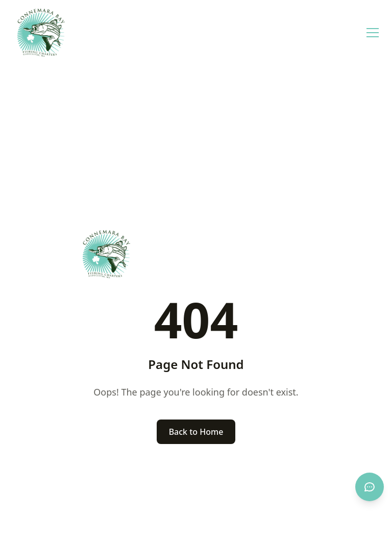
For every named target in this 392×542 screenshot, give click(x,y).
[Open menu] (373, 33)
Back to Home (196, 432)
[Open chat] (370, 487)
